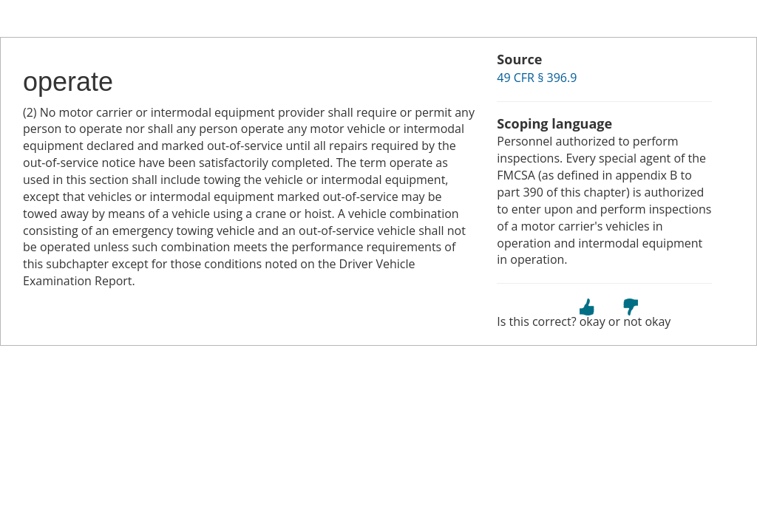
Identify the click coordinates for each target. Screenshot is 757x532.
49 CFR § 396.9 (537, 78)
